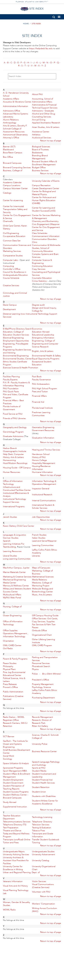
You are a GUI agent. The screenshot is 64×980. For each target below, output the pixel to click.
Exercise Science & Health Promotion (21, 368)
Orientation (8, 641)
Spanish (7, 541)
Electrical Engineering (13, 338)
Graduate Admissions (13, 436)
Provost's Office (10, 687)
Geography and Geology (15, 427)
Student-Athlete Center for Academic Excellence (45, 802)
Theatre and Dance (12, 831)
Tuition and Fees (11, 843)
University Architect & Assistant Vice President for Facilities (16, 860)
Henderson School (41, 454)
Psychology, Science (41, 687)
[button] (54, 17)
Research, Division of (42, 720)
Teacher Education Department (12, 817)
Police (35, 674)
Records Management (43, 717)
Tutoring (36, 843)
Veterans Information (13, 881)
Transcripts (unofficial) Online (17, 840)
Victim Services (39, 881)
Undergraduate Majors (14, 851)
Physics (35, 669)
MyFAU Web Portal (12, 598)
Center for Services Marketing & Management (46, 217)
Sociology (8, 759)
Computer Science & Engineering (42, 262)
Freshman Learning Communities (41, 414)
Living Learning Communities (17, 559)
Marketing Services (12, 251)
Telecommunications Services (17, 822)
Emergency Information (43, 338)
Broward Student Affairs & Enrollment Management (44, 163)
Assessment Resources (14, 132)
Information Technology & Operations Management (44, 483)
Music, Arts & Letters (42, 595)
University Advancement (44, 854)
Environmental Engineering (16, 356)
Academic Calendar (12, 182)
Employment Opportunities (16, 341)
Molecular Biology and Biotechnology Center (43, 590)
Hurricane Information (42, 472)
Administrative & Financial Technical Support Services (45, 106)
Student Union (39, 792)
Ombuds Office (39, 630)
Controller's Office (12, 269)
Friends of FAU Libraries (14, 418)
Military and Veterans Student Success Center (17, 590)
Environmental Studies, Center (17, 359)
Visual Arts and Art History (15, 886)
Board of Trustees (40, 150)
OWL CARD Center (12, 645)
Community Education (43, 251)
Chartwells (8, 221)
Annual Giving (39, 120)
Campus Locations (12, 185)
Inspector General (41, 489)
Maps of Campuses (41, 568)
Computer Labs (10, 260)
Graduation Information (43, 438)
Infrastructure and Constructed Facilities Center (17, 489)
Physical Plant (9, 669)
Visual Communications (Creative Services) (43, 886)
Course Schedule (11, 278)
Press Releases (10, 684)
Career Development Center (46, 188)
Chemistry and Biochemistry (45, 221)
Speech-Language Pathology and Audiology (46, 763)
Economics (37, 329)
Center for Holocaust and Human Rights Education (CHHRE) (44, 200)
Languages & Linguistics (14, 535)
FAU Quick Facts (11, 392)
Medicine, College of (42, 583)
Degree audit (38, 305)
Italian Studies (39, 538)
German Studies (11, 538)
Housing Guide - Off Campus (17, 468)
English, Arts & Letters (43, 351)
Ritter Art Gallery (40, 726)
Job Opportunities (41, 517)
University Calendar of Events (46, 181)
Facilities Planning (11, 377)
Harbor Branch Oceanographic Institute (15, 450)
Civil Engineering (11, 233)
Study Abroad (10, 802)
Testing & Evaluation (42, 828)
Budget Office (39, 167)
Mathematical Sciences (43, 577)
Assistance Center (41, 132)
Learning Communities (43, 545)
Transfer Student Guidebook (46, 840)
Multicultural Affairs (12, 595)
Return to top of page (51, 141)
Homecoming (9, 460)
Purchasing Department (43, 698)
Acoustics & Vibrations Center (17, 102)
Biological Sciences (41, 147)
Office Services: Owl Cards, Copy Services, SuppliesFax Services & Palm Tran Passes (45, 623)
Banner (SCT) (9, 147)
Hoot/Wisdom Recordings (15, 463)
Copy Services (39, 269)
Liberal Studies (10, 556)
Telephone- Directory (42, 822)
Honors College (39, 460)
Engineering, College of (43, 341)
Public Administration (13, 692)
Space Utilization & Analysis (16, 763)
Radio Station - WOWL (14, 717)
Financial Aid (38, 402)
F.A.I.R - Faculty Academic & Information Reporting (16, 384)
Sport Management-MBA (15, 771)
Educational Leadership (43, 335)
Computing (8, 266)
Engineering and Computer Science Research (45, 345)
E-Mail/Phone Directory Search (17, 329)
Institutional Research (42, 495)
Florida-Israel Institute (42, 408)
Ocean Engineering (12, 616)
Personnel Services (41, 663)
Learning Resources (12, 551)
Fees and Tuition (40, 392)
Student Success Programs (16, 792)
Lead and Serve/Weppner (44, 541)
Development (9, 309)
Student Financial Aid (42, 780)
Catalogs (7, 193)
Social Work (9, 756)
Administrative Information (16, 106)
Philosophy (8, 666)
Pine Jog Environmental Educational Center (14, 674)
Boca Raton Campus (13, 153)
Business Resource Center (44, 751)
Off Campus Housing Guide (45, 616)
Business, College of (13, 170)
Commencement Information (46, 236)
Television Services (41, 825)
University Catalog (41, 860)
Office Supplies (10, 630)
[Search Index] (32, 76)
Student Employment (13, 780)
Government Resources (43, 430)
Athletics (36, 135)
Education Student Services (16, 335)
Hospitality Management (44, 463)
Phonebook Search (41, 666)
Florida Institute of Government (12, 408)
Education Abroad (41, 332)
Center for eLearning (13, 200)
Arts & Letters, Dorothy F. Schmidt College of (15, 127)
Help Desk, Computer (13, 454)
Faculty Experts (10, 380)
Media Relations (40, 580)
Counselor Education (42, 278)
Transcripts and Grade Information (43, 835)
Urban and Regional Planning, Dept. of (21, 872)
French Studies (39, 535)
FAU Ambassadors (41, 384)
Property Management (43, 684)
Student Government (13, 783)
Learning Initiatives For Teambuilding (14, 545)
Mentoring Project (41, 586)
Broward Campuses (12, 163)
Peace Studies (10, 663)
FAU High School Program (44, 389)
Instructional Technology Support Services (14, 501)
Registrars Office (11, 720)
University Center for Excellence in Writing (13, 868)
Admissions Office (12, 111)
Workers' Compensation (44, 904)
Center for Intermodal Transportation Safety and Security (15, 209)
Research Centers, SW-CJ (15, 723)
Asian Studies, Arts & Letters (46, 127)
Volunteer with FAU (41, 892)
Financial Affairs (39, 396)
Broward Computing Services (17, 167)
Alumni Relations (11, 120)
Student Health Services (43, 783)
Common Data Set (12, 241)
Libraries (36, 556)
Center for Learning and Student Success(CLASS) (44, 209)
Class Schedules (40, 233)
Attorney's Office (11, 138)
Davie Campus (10, 305)
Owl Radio (8, 648)
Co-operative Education (14, 236)
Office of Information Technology (13, 483)
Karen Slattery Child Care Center (19, 526)
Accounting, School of (43, 99)
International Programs (14, 507)
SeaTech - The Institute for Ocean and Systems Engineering (16, 744)
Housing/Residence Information (41, 468)
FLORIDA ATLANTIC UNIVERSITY (32, 2)
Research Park (39, 723)
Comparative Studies (13, 256)
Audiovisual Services (42, 138)
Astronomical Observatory (15, 135)
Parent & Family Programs (15, 659)
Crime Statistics (39, 281)
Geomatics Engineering (43, 427)
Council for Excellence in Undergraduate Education (15, 274)
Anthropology (10, 123)
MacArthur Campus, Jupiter (16, 568)
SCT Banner (9, 736)
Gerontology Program (13, 432)
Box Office (8, 157)
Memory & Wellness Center (16, 586)
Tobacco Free (38, 831)
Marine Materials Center (14, 572)
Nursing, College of (12, 607)
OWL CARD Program (42, 645)
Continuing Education (42, 266)
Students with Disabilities (44, 796)
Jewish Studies (10, 517)
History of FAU (39, 457)
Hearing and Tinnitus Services (46, 450)
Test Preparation (11, 828)
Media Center (10, 583)
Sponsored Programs (13, 768)
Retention (8, 726)
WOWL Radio (9, 910)
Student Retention (41, 787)
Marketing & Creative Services (17, 577)
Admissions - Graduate (43, 111)
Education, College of (13, 332)
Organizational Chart (42, 635)
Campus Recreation (41, 185)
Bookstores (37, 153)
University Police (40, 744)
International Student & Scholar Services (43, 507)
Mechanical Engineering (14, 580)
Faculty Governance (41, 380)
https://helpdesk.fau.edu (41, 48)
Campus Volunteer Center (15, 188)
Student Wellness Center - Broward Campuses (16, 796)
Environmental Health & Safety (46, 356)
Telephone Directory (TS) (15, 825)
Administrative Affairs (42, 102)
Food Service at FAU (13, 414)
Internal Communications (44, 501)
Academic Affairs (11, 99)
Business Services (40, 170)
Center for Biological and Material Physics (44, 193)
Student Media (39, 771)
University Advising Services (16, 854)
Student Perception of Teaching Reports (14, 787)
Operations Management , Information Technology (16, 635)
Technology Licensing (42, 817)
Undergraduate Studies (43, 851)
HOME (26, 24)
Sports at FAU (39, 768)
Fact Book (37, 377)
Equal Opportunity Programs (46, 359)
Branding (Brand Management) (40, 157)
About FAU (37, 94)
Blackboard (8, 150)
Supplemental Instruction (15, 807)
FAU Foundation (11, 389)
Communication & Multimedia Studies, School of (46, 247)
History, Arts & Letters (13, 457)
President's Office (41, 680)
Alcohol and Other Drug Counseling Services (44, 115)
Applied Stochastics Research (46, 123)
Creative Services (11, 285)
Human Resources (12, 472)
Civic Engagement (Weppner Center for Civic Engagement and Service (46, 227)
